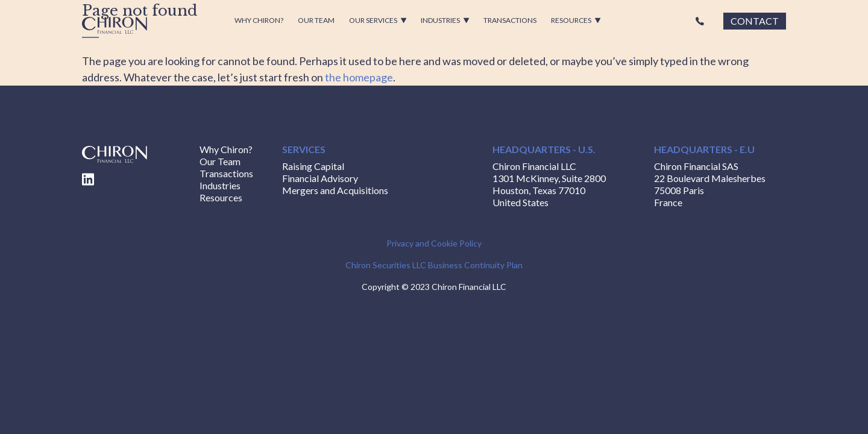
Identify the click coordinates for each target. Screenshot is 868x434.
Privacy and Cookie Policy (434, 243)
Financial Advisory (320, 178)
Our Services (378, 20)
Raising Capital (313, 166)
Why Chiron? (259, 20)
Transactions (510, 20)
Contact (755, 21)
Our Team (316, 20)
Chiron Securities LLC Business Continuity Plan (434, 265)
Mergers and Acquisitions (335, 190)
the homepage (359, 77)
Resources (576, 20)
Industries (445, 20)
